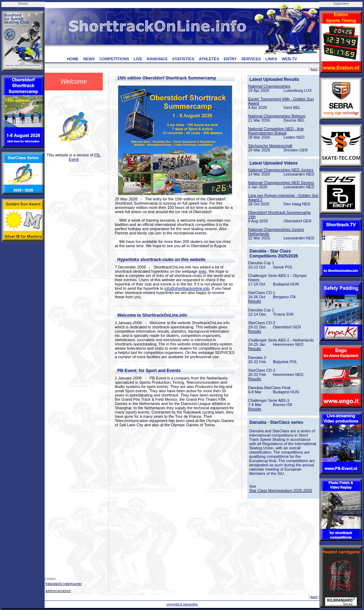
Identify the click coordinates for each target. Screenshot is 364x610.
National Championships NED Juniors (281, 170)
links (203, 271)
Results (255, 301)
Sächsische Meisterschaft (270, 146)
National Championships (269, 86)
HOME (73, 59)
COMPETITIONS (114, 59)
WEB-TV (289, 59)
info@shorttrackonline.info (187, 288)
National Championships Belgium (277, 116)
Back (314, 69)
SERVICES (251, 59)
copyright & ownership (182, 604)
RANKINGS (157, 59)
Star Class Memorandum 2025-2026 (281, 490)
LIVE (138, 59)
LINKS (271, 59)
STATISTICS (183, 59)
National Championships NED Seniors (281, 183)
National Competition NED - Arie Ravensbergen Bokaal (276, 131)
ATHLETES (209, 59)
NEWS (89, 59)
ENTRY (230, 59)
